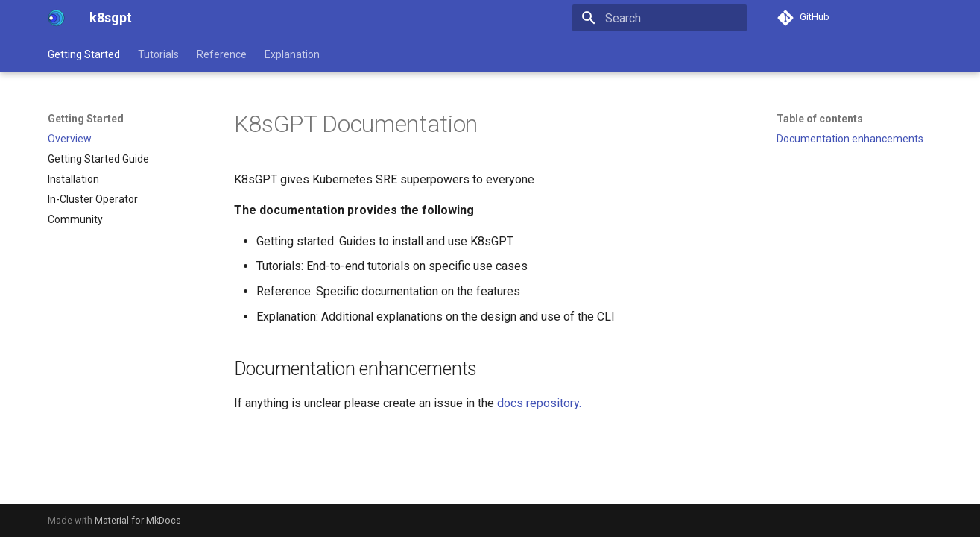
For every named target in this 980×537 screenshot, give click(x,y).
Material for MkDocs (138, 520)
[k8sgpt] (57, 18)
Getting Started (84, 54)
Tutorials (158, 54)
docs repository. (539, 403)
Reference (222, 54)
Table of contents (820, 119)
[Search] (660, 18)
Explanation (292, 54)
